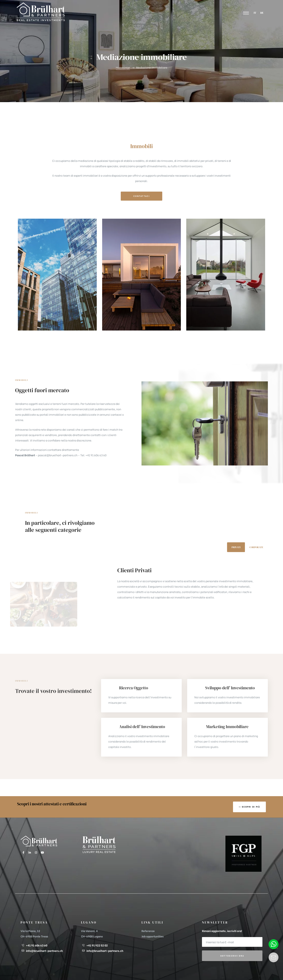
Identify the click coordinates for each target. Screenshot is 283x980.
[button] (246, 13)
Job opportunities (153, 936)
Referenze (148, 931)
